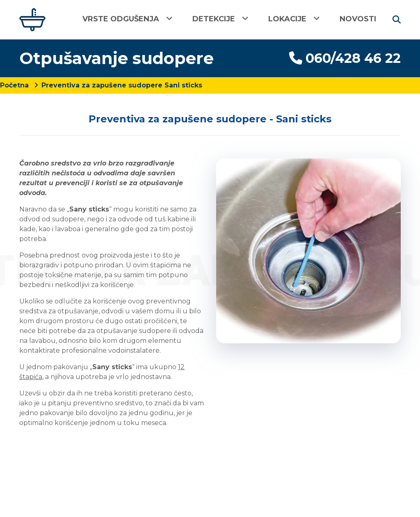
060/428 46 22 (345, 58)
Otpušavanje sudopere (116, 58)
